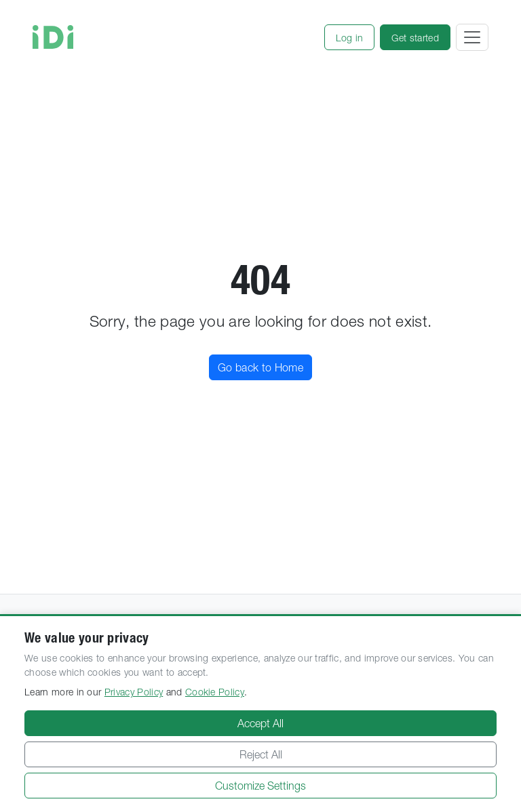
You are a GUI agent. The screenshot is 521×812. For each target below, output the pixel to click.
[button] (350, 37)
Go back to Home (260, 367)
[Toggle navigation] (472, 37)
